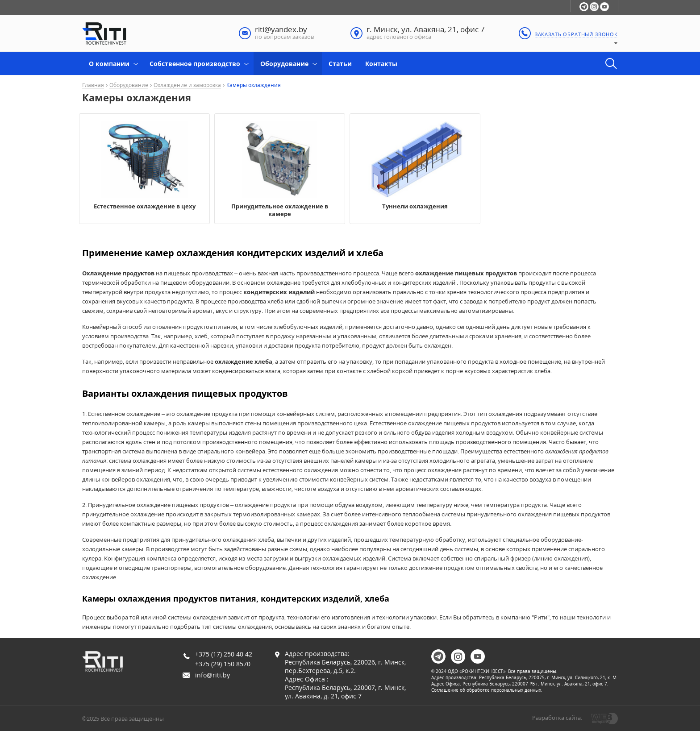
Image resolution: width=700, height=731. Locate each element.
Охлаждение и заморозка (187, 85)
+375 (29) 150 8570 (223, 664)
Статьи (340, 64)
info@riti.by (212, 675)
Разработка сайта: (557, 718)
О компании (109, 64)
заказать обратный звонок (576, 34)
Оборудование (284, 64)
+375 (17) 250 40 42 (224, 654)
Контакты (381, 64)
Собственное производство (195, 64)
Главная (93, 85)
